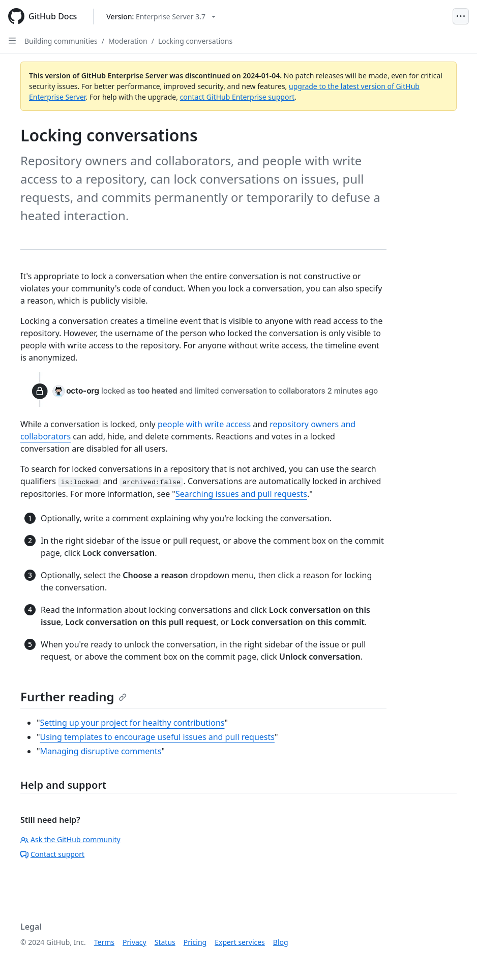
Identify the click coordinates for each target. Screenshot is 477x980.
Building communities (61, 41)
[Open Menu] (461, 16)
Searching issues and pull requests (241, 494)
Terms (104, 942)
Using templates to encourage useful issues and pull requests (157, 737)
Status (165, 942)
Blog (281, 942)
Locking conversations (195, 41)
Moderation (128, 41)
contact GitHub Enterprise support (237, 97)
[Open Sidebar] (12, 41)
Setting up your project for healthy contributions (132, 723)
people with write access (204, 424)
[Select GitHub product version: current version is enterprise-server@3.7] (161, 17)
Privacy (135, 942)
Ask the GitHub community (70, 839)
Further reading (73, 696)
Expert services (240, 942)
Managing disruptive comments (101, 751)
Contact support (52, 854)
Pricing (195, 942)
